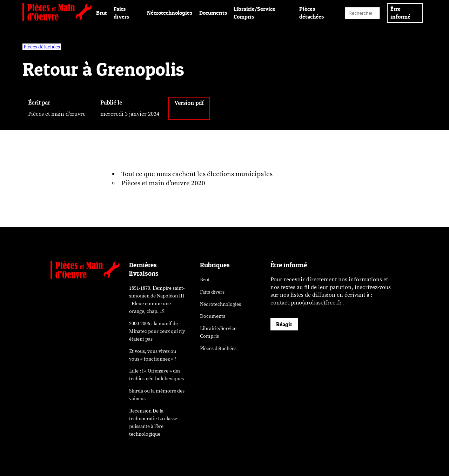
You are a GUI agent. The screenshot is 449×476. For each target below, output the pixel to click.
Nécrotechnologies (170, 13)
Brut (102, 13)
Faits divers (212, 292)
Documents (213, 13)
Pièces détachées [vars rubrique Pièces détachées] (42, 47)
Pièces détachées (218, 348)
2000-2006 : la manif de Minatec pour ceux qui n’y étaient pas (157, 331)
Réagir (284, 324)
